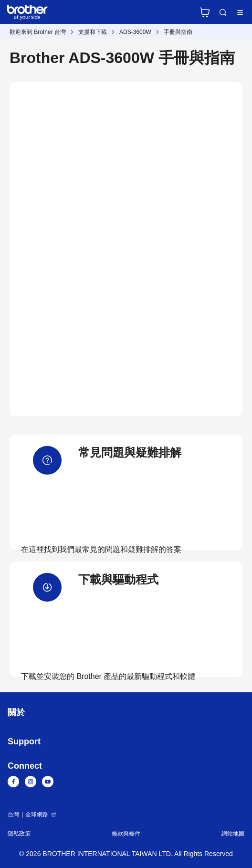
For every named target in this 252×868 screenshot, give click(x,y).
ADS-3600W (135, 32)
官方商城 (205, 12)
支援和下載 (93, 32)
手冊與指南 (178, 32)
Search (223, 12)
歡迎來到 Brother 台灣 (38, 32)
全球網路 (37, 815)
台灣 (13, 815)
